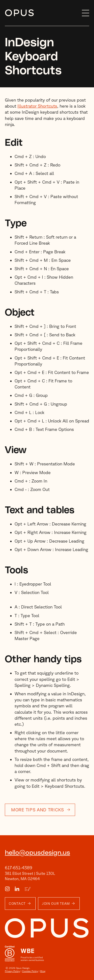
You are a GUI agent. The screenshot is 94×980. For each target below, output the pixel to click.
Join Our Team (56, 904)
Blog (43, 971)
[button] (84, 13)
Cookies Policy (30, 971)
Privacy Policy (12, 971)
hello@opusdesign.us (37, 853)
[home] (42, 13)
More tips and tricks (38, 810)
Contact (17, 904)
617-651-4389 (19, 868)
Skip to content (5, 13)
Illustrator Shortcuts (37, 106)
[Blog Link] (27, 889)
